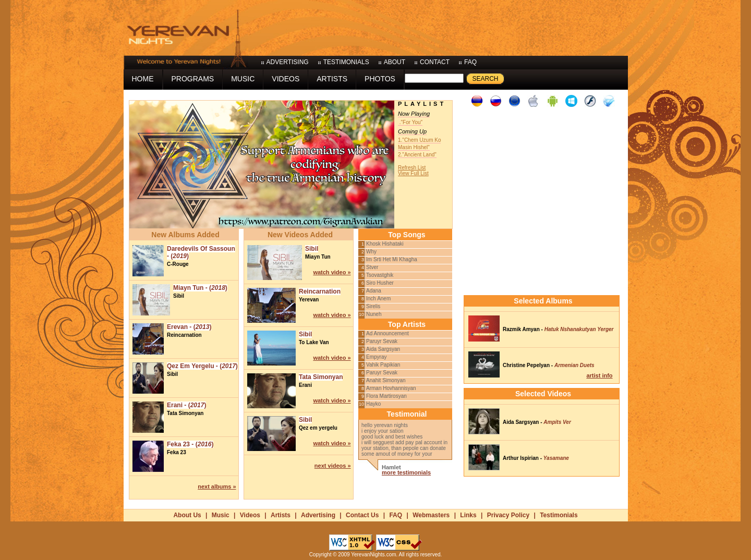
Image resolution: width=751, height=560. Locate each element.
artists (332, 79)
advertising (288, 62)
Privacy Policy (508, 515)
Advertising (318, 515)
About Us (187, 515)
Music (221, 515)
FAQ (396, 515)
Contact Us (362, 515)
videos (286, 79)
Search (485, 79)
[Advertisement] (438, 26)
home (143, 79)
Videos (250, 515)
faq (470, 62)
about (395, 62)
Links (468, 515)
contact (435, 62)
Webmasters (431, 515)
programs (193, 79)
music (243, 79)
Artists (281, 515)
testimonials (346, 62)
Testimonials (559, 515)
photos (380, 79)
